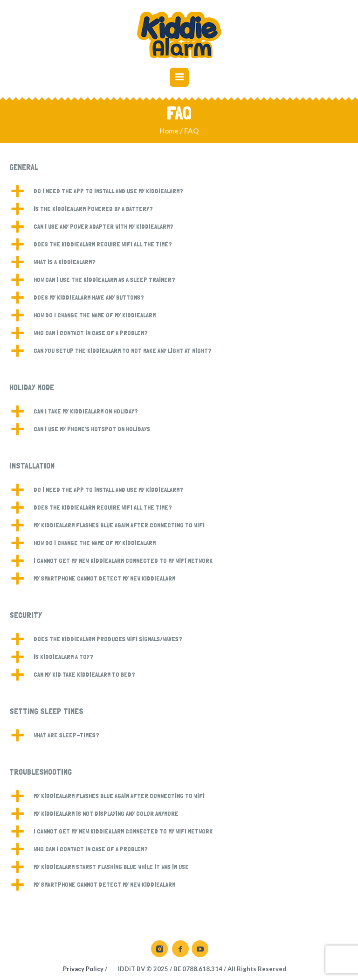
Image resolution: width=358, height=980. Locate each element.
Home (169, 131)
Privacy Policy (83, 969)
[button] (179, 191)
